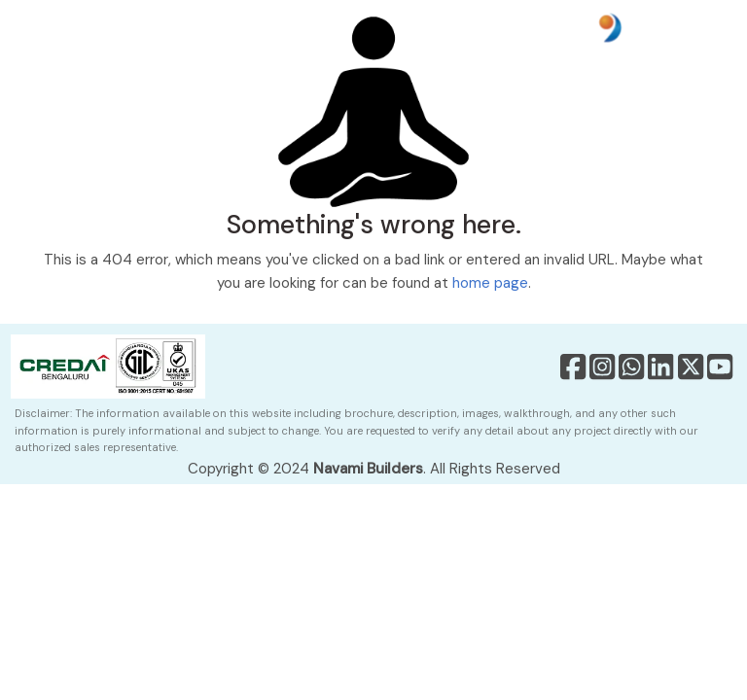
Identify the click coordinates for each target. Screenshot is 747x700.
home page (490, 283)
